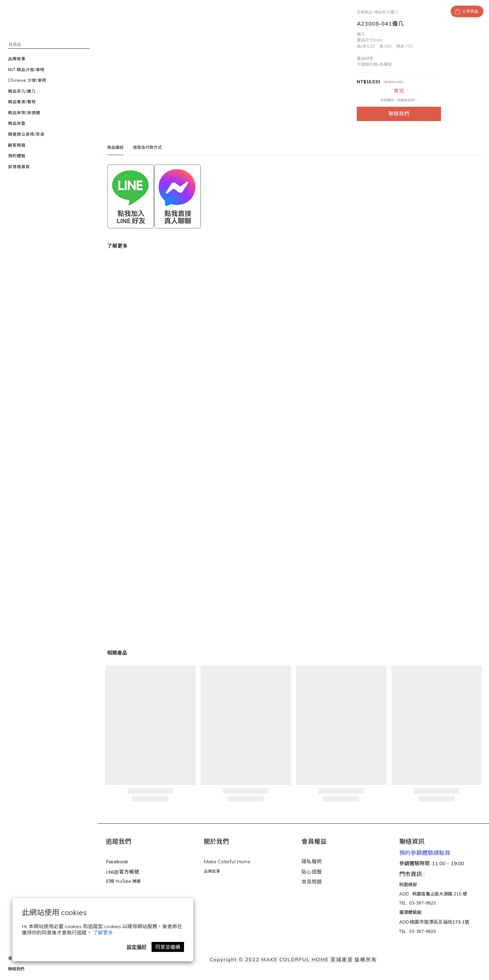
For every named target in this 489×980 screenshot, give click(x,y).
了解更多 (103, 933)
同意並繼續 (168, 947)
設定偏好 (137, 947)
